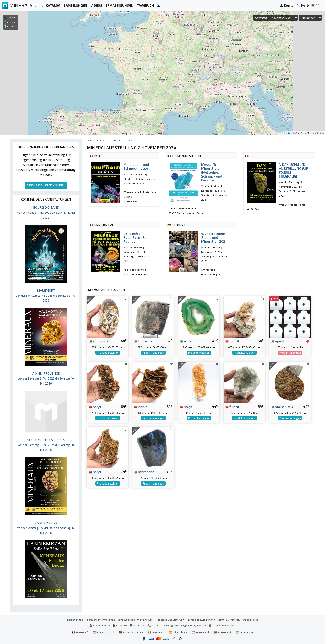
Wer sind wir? (145, 620)
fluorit (232, 341)
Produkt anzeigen (108, 353)
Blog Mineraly (100, 625)
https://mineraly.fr (224, 625)
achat (186, 341)
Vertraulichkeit (126, 620)
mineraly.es (178, 632)
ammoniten (99, 341)
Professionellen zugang (201, 620)
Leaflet (288, 133)
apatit (278, 341)
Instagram (138, 625)
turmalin (143, 341)
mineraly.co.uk (104, 632)
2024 (108, 141)
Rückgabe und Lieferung (170, 620)
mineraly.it (156, 632)
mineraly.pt (223, 632)
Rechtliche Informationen (100, 620)
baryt (95, 407)
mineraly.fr (80, 632)
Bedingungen (75, 620)
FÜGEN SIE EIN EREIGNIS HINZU (46, 185)
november (121, 141)
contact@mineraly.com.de (190, 625)
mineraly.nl (201, 632)
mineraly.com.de (131, 632)
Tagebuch (96, 141)
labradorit (144, 472)
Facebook (120, 625)
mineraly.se (245, 632)
